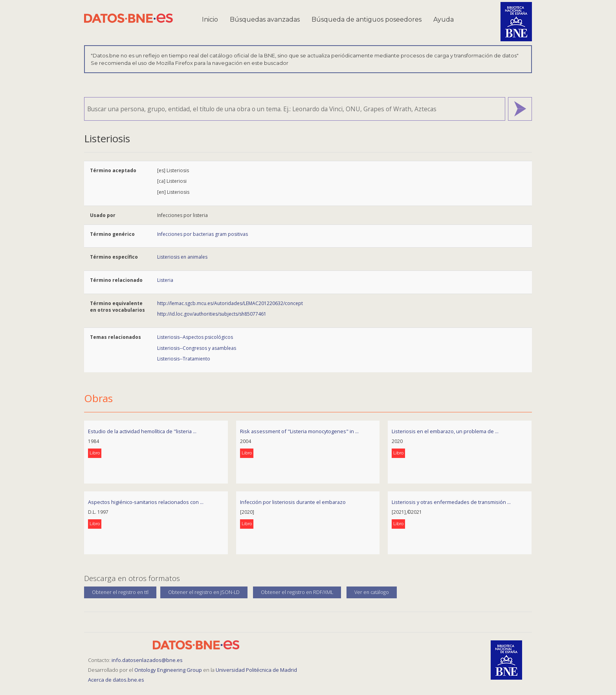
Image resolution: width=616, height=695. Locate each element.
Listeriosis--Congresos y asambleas (197, 348)
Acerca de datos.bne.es (116, 680)
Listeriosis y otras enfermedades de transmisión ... (451, 502)
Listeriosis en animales (182, 257)
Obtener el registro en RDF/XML (297, 592)
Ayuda (444, 19)
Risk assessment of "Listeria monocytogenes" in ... (299, 431)
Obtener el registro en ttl (120, 592)
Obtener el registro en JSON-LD (204, 592)
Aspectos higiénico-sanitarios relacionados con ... (146, 502)
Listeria (165, 280)
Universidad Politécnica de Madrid (256, 670)
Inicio (210, 19)
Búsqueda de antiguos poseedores (367, 19)
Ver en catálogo (372, 592)
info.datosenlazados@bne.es (147, 660)
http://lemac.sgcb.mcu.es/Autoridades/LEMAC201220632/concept (230, 303)
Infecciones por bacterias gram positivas (203, 234)
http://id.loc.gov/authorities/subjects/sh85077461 (212, 314)
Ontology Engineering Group (169, 670)
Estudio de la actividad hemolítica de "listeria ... (142, 431)
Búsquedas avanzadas (265, 19)
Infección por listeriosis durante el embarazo (293, 502)
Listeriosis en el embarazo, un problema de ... (445, 431)
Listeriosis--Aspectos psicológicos (195, 337)
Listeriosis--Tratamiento (184, 359)
